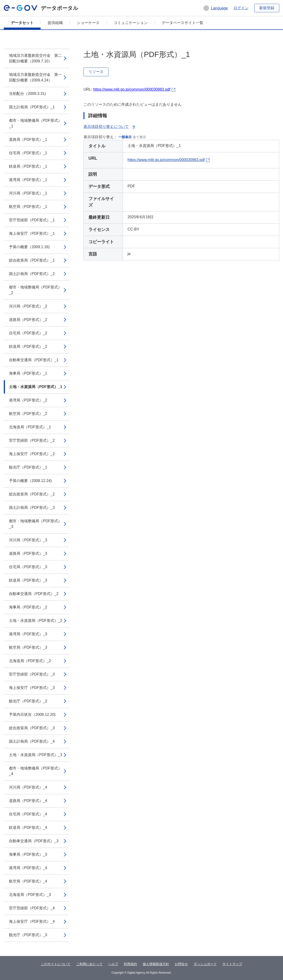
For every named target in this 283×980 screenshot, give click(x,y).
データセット (22, 23)
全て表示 (139, 137)
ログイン (241, 8)
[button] (215, 8)
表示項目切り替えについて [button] (110, 127)
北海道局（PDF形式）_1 (30, 427)
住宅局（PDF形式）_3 (28, 567)
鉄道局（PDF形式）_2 (28, 346)
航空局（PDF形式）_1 (28, 207)
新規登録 (267, 8)
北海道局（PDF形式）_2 (30, 661)
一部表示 (125, 137)
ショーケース (88, 23)
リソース (96, 72)
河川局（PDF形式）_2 (28, 306)
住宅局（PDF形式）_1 (28, 153)
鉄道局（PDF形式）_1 (28, 166)
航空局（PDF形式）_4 (28, 881)
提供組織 (55, 23)
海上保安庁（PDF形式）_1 (32, 233)
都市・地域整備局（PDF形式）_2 (35, 290)
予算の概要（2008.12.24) (30, 481)
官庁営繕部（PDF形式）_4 (32, 908)
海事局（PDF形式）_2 (28, 607)
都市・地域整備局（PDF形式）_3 (35, 524)
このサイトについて (56, 964)
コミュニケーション (131, 23)
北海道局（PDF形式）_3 (30, 895)
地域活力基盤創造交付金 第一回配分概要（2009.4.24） (35, 77)
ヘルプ (113, 964)
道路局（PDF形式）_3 (28, 553)
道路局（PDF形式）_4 (28, 801)
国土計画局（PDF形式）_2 (32, 274)
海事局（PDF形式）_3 (28, 854)
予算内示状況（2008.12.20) (32, 715)
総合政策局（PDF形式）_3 (32, 728)
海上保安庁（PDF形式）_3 (32, 688)
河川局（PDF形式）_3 (28, 540)
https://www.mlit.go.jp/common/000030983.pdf (132, 89)
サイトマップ (232, 964)
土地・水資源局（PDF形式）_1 (36, 387)
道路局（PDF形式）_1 (28, 140)
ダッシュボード (205, 964)
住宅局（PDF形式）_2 (28, 333)
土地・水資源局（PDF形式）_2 (36, 621)
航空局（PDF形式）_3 (28, 647)
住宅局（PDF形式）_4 (28, 814)
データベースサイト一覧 (183, 23)
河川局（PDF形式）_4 (28, 787)
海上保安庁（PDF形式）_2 (32, 454)
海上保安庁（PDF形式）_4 (32, 921)
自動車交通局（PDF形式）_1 (34, 360)
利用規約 (130, 964)
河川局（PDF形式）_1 (28, 193)
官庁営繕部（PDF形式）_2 (32, 440)
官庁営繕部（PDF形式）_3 (32, 674)
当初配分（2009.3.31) (27, 94)
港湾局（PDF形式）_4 (28, 868)
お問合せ (181, 964)
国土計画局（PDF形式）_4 (32, 741)
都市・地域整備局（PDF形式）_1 (35, 123)
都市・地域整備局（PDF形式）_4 (35, 771)
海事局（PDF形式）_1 (28, 373)
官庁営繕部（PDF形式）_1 (32, 220)
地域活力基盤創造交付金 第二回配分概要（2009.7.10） (35, 58)
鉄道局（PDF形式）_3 (28, 580)
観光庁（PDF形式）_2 (28, 701)
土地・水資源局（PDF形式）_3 (36, 755)
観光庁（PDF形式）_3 (28, 935)
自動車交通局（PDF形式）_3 (34, 841)
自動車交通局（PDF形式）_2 (34, 594)
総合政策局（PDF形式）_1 (32, 260)
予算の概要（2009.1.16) (29, 247)
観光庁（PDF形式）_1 (28, 467)
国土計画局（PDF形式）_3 (32, 508)
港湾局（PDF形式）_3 (28, 634)
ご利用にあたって (89, 964)
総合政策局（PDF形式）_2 (32, 494)
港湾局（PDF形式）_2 (28, 400)
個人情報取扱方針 (156, 964)
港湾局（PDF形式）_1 (28, 180)
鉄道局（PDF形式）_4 (28, 828)
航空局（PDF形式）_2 (28, 414)
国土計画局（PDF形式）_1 (32, 107)
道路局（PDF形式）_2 (28, 320)
